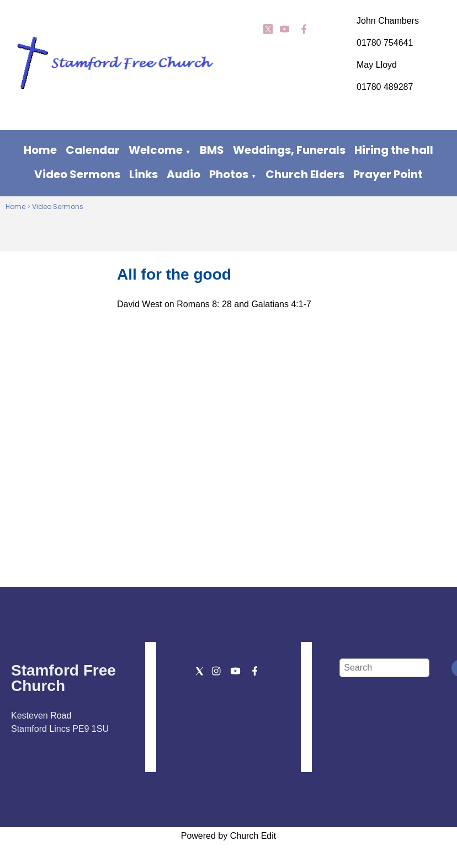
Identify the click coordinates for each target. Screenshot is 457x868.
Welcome (156, 150)
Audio (184, 174)
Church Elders (305, 174)
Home (40, 150)
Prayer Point (388, 174)
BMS (212, 150)
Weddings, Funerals (289, 150)
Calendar (93, 150)
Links (144, 174)
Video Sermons (77, 174)
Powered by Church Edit (229, 836)
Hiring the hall (394, 150)
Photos (229, 174)
